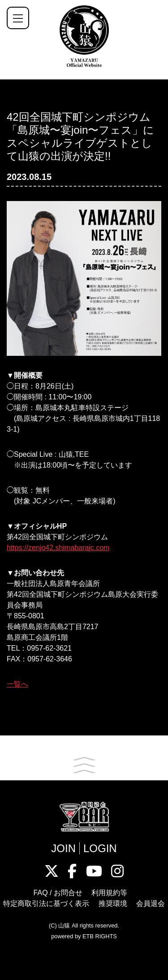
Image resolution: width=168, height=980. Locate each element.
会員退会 (151, 903)
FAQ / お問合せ (58, 893)
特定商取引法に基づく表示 (46, 903)
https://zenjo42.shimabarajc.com (58, 548)
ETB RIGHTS (100, 936)
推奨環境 (113, 903)
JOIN (63, 848)
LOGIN (100, 848)
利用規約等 (109, 893)
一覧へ (17, 684)
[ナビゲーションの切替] (18, 18)
